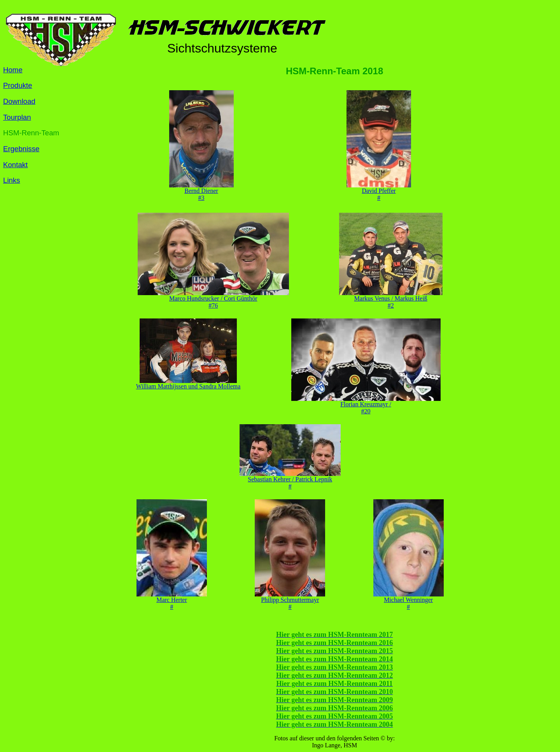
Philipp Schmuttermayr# (290, 601)
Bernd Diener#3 (201, 191)
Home (13, 70)
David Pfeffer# (379, 191)
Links (12, 180)
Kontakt (15, 165)
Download (19, 101)
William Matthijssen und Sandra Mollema (188, 384)
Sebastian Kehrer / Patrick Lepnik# (290, 480)
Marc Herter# (172, 601)
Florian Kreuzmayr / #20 (366, 405)
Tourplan (17, 117)
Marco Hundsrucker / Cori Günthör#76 (213, 299)
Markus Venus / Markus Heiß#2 (391, 299)
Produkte (18, 85)
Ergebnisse (21, 149)
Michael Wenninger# (409, 601)
